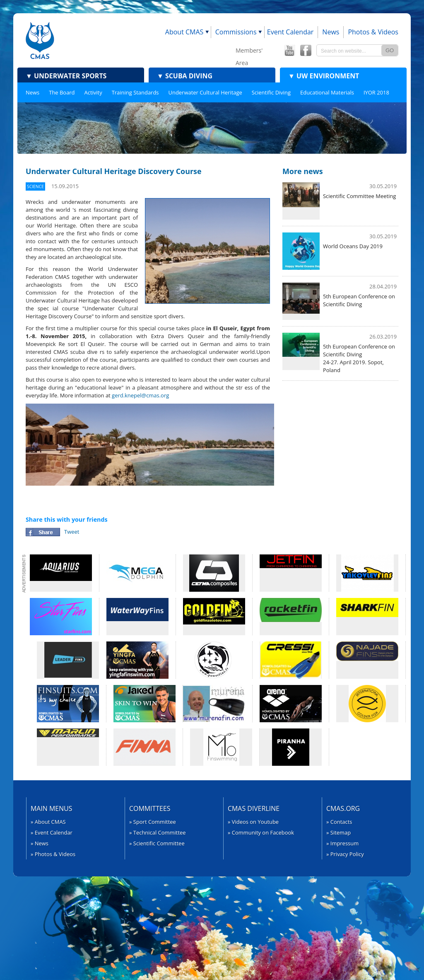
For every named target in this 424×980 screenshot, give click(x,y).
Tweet (72, 532)
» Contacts (339, 822)
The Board (62, 92)
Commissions (236, 32)
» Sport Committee (153, 822)
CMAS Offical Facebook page (306, 51)
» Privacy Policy (345, 854)
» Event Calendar (52, 832)
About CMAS (184, 32)
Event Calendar (290, 32)
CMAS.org (343, 808)
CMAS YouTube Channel (289, 51)
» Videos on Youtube (253, 822)
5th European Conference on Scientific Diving (359, 300)
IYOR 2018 (376, 92)
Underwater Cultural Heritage (205, 92)
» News (40, 843)
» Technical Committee (158, 832)
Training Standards (135, 92)
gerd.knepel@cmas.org (140, 395)
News (331, 32)
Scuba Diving (185, 76)
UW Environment (324, 76)
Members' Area (249, 52)
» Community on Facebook (261, 832)
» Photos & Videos (53, 854)
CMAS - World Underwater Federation (40, 40)
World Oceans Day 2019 (353, 246)
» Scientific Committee (157, 843)
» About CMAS (48, 822)
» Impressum (342, 843)
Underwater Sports (66, 76)
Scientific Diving (271, 92)
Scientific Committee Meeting (359, 196)
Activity (93, 92)
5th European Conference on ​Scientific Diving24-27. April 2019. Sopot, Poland (360, 358)
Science (35, 186)
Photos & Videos (373, 32)
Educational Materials (327, 92)
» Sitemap (338, 832)
